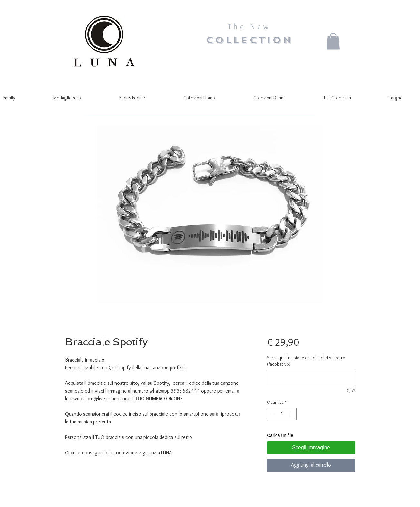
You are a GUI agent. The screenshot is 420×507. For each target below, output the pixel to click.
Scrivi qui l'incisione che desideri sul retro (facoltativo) (306, 361)
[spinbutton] (282, 414)
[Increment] (292, 414)
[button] (333, 41)
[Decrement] (272, 414)
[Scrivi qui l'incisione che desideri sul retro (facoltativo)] (311, 378)
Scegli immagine (311, 447)
